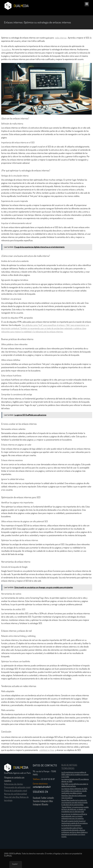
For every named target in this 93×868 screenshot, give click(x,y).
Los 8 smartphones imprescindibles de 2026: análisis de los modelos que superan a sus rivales (75, 774)
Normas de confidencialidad (15, 794)
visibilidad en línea (47, 750)
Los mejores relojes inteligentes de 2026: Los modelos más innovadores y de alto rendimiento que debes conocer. (74, 791)
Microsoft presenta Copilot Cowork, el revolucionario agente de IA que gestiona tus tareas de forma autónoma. (74, 823)
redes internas (61, 38)
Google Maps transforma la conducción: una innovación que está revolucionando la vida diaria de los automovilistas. (74, 802)
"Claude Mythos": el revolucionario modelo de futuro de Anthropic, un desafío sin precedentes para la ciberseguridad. (75, 809)
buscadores (6, 49)
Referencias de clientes (14, 784)
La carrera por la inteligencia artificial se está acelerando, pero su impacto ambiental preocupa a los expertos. (74, 816)
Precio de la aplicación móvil (16, 791)
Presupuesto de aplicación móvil (17, 787)
